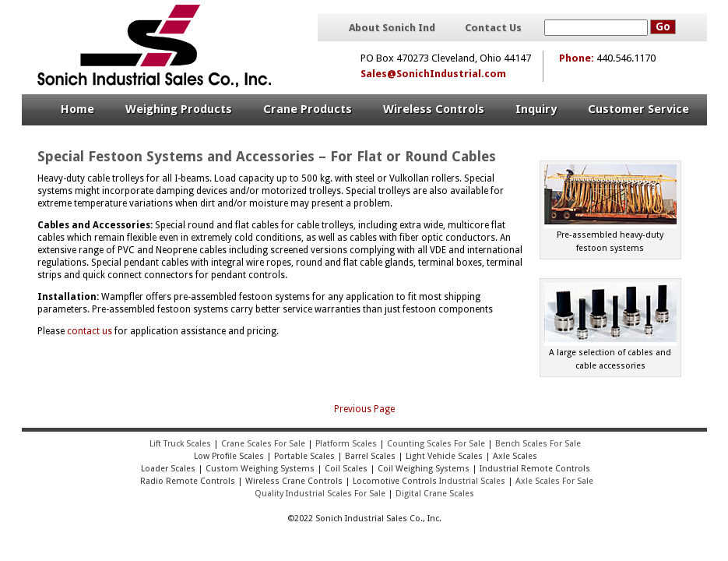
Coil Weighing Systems (424, 469)
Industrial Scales (472, 481)
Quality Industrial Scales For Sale (320, 494)
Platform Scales (346, 444)
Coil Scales (346, 469)
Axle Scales (515, 456)
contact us (90, 331)
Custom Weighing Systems (260, 469)
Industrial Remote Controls (535, 469)
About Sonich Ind (392, 28)
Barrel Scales (370, 456)
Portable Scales (304, 456)
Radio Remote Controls (186, 481)
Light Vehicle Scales (444, 456)
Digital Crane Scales (435, 494)
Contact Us (493, 28)
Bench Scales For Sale (538, 444)
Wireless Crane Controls (294, 481)
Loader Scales (168, 469)
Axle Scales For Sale (554, 481)
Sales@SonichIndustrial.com (433, 74)
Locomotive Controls (395, 481)
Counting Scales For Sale (436, 444)
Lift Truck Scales (180, 444)
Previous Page (364, 409)
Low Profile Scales (229, 456)
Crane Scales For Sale (263, 444)
